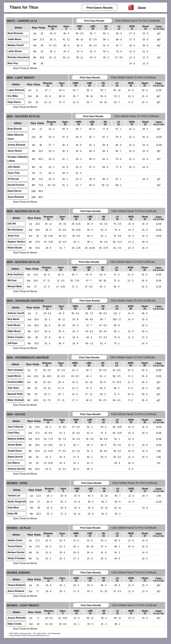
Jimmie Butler (15, 445)
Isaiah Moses (14, 376)
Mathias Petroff (16, 45)
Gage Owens (14, 102)
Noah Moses (14, 325)
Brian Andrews (15, 274)
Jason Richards (16, 197)
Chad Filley (13, 433)
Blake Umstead (16, 400)
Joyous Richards (17, 618)
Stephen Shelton (16, 242)
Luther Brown (15, 51)
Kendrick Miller (16, 382)
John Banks (14, 167)
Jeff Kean (13, 343)
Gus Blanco (14, 463)
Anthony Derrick (16, 469)
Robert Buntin (15, 248)
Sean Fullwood (15, 427)
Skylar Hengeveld (17, 502)
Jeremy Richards (17, 145)
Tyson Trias (14, 173)
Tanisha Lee (14, 496)
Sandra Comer (15, 540)
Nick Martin (14, 319)
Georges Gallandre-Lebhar (18, 159)
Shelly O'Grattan (16, 558)
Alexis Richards (16, 591)
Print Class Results (94, 21)
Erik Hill (12, 224)
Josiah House (15, 451)
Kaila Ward (13, 508)
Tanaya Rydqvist (16, 585)
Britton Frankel (15, 337)
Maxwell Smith (15, 394)
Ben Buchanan (15, 230)
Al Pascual (13, 179)
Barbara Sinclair (16, 552)
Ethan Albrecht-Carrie (16, 137)
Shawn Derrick (15, 457)
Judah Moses (15, 39)
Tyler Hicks (13, 388)
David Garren (15, 191)
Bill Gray (12, 280)
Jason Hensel (15, 151)
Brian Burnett (15, 129)
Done (137, 7)
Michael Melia (15, 286)
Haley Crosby (15, 624)
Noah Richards (15, 33)
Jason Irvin (13, 236)
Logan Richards (16, 90)
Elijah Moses (14, 331)
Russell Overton (16, 185)
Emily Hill (13, 514)
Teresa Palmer (15, 546)
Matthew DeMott (16, 439)
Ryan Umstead (15, 370)
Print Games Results (100, 8)
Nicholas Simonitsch (18, 57)
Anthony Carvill (16, 313)
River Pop (13, 63)
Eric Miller (13, 96)
